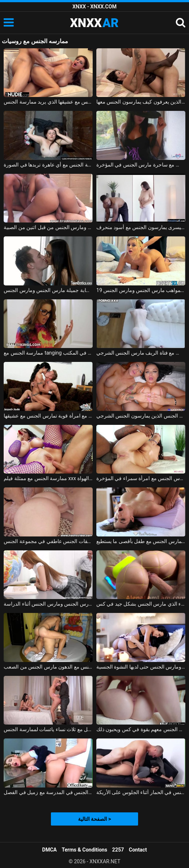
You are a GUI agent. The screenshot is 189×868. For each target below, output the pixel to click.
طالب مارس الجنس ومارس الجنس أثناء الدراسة (48, 604)
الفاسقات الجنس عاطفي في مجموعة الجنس (48, 541)
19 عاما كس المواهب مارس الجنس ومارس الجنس (141, 290)
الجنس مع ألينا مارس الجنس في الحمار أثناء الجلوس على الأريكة (141, 792)
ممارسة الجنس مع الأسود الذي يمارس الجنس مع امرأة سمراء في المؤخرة (141, 478)
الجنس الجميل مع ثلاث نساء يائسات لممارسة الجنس (48, 729)
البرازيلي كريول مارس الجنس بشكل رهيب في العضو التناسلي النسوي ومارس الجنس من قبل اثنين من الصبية (48, 227)
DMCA (49, 850)
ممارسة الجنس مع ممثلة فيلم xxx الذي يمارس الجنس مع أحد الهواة (48, 478)
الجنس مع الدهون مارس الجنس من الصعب (48, 667)
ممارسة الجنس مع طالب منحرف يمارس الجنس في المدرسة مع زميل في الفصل (48, 792)
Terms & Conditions (85, 850)
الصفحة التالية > (94, 819)
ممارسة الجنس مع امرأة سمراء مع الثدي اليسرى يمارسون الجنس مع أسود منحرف (141, 227)
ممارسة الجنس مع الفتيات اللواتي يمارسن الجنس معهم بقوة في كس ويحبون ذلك (141, 729)
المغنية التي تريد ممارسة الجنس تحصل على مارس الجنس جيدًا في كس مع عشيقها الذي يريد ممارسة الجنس (48, 102)
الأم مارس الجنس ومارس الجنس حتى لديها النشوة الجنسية (141, 667)
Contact (138, 850)
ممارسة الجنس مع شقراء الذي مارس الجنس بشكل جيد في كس (141, 604)
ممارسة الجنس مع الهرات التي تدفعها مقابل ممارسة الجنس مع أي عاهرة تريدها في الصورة (48, 165)
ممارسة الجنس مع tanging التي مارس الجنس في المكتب (48, 353)
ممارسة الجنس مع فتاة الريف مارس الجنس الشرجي (141, 353)
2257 (118, 850)
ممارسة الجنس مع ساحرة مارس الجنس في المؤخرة (141, 165)
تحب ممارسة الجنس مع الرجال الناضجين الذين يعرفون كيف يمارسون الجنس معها (141, 102)
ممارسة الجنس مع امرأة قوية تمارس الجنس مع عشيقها (48, 416)
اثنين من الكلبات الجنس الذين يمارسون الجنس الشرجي (141, 416)
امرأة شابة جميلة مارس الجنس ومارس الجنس (48, 290)
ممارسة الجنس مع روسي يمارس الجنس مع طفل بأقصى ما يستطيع (141, 541)
